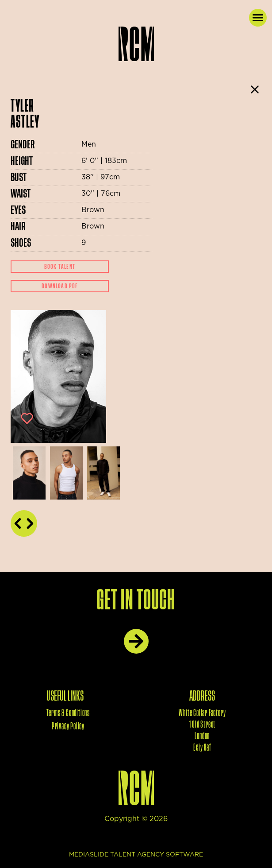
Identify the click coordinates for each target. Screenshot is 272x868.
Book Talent (60, 267)
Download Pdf (59, 286)
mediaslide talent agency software (136, 855)
